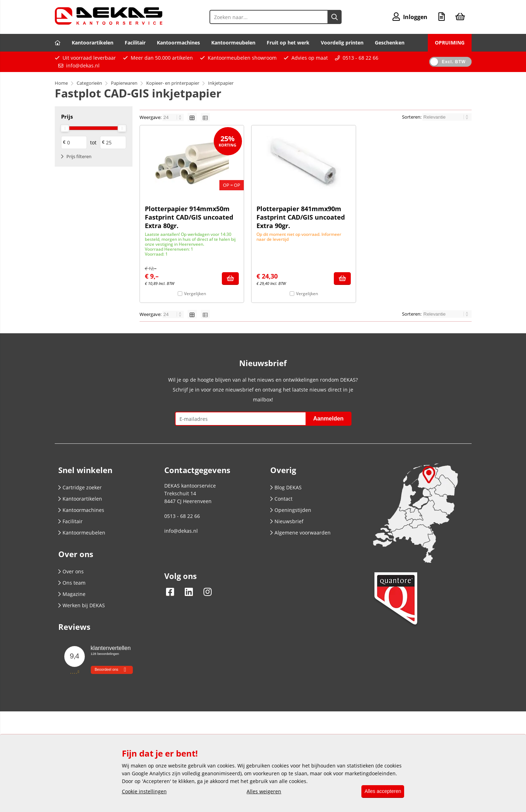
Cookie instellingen (144, 792)
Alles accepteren (380, 792)
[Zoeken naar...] (333, 17)
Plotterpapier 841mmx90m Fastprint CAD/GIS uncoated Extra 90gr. (301, 217)
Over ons (71, 571)
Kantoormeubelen (233, 43)
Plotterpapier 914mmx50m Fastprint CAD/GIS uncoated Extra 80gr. (189, 217)
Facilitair (135, 43)
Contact (281, 499)
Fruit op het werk (288, 43)
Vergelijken (195, 294)
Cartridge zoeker (80, 487)
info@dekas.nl (83, 65)
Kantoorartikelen (93, 43)
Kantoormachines (178, 43)
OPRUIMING (450, 43)
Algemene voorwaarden (300, 533)
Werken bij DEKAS (82, 605)
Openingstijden (291, 510)
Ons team (72, 583)
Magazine (72, 594)
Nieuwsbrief (287, 521)
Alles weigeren (261, 792)
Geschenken (390, 43)
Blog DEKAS (286, 487)
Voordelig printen (342, 43)
